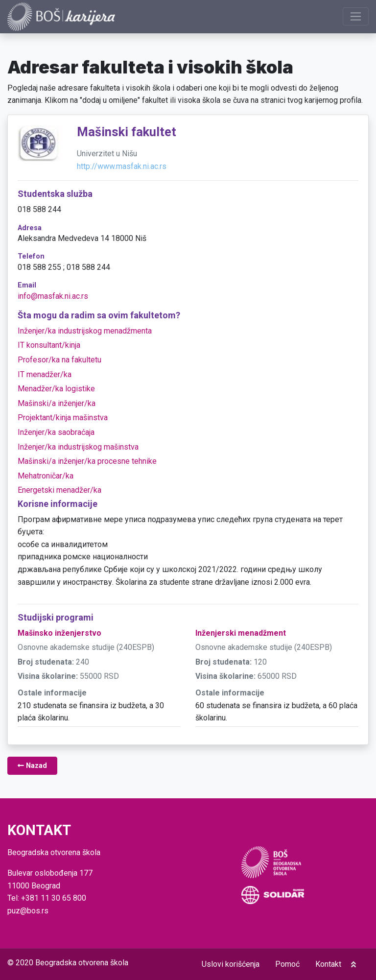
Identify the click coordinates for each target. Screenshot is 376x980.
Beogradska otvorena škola (82, 963)
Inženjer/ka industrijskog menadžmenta (85, 331)
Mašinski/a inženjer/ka (57, 403)
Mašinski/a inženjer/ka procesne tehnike (87, 461)
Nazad (32, 766)
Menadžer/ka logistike (56, 389)
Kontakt (328, 964)
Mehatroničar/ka (46, 476)
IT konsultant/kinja (49, 345)
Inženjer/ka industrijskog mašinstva (78, 447)
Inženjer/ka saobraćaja (56, 432)
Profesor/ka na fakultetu (59, 360)
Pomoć (287, 964)
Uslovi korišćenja (231, 964)
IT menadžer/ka (45, 374)
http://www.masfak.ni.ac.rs (122, 166)
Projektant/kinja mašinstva (63, 418)
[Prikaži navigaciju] (356, 16)
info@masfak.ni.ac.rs (53, 296)
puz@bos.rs (28, 911)
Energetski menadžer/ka (59, 490)
